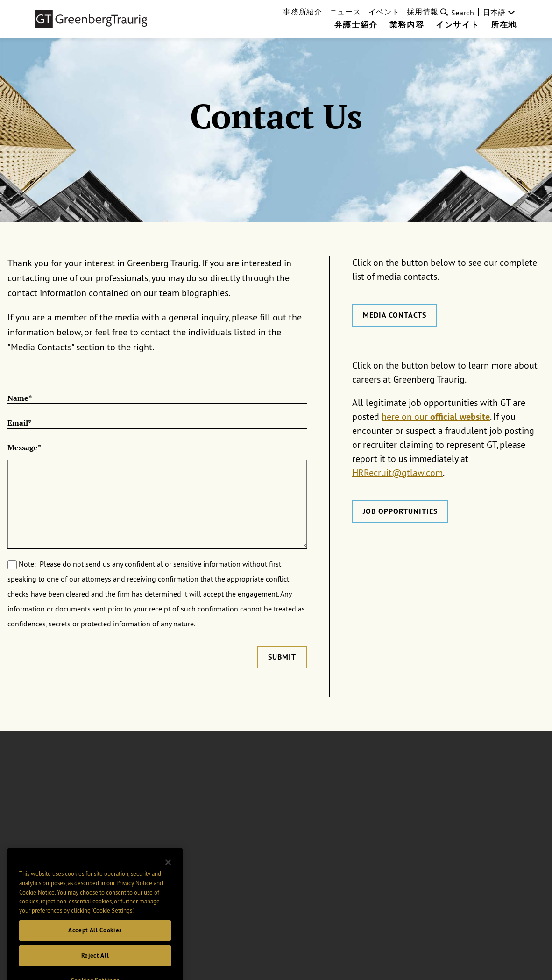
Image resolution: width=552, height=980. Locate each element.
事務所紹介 (303, 12)
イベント (384, 12)
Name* (20, 398)
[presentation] (78, 664)
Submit (282, 657)
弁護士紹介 (356, 25)
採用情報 (422, 12)
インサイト (457, 25)
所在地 (504, 25)
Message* (24, 448)
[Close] (168, 873)
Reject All (95, 966)
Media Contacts (395, 315)
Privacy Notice (134, 893)
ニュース (345, 12)
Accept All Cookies (95, 941)
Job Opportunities (400, 511)
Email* (19, 423)
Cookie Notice (37, 902)
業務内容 (407, 25)
